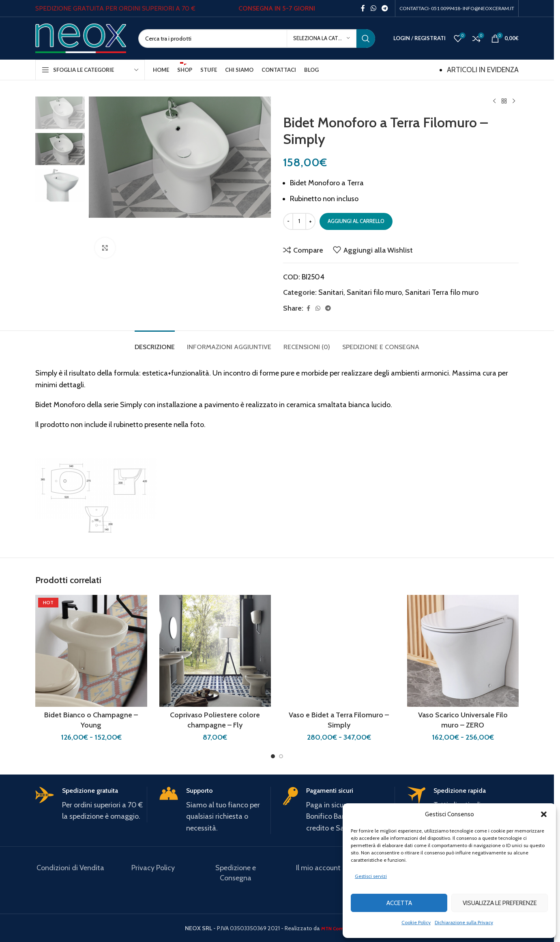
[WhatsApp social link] (373, 8)
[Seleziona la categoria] (322, 39)
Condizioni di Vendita (70, 868)
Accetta (399, 903)
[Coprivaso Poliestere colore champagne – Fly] (215, 651)
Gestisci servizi (371, 876)
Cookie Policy (416, 922)
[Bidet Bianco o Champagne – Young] (91, 651)
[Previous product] (494, 101)
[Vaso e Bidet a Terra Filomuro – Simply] (339, 651)
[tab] (155, 343)
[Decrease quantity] (288, 221)
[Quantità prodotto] (299, 221)
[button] (544, 814)
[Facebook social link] (363, 8)
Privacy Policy (153, 868)
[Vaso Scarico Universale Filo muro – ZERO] (463, 651)
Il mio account (318, 868)
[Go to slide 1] (273, 756)
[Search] (257, 39)
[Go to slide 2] (281, 756)
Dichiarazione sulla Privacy (464, 922)
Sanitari (331, 292)
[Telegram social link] (385, 8)
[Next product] (514, 101)
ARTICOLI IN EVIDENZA (483, 70)
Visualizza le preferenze (500, 903)
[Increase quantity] (310, 221)
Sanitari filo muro (374, 292)
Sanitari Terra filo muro (442, 292)
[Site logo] (81, 38)
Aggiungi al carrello (356, 221)
